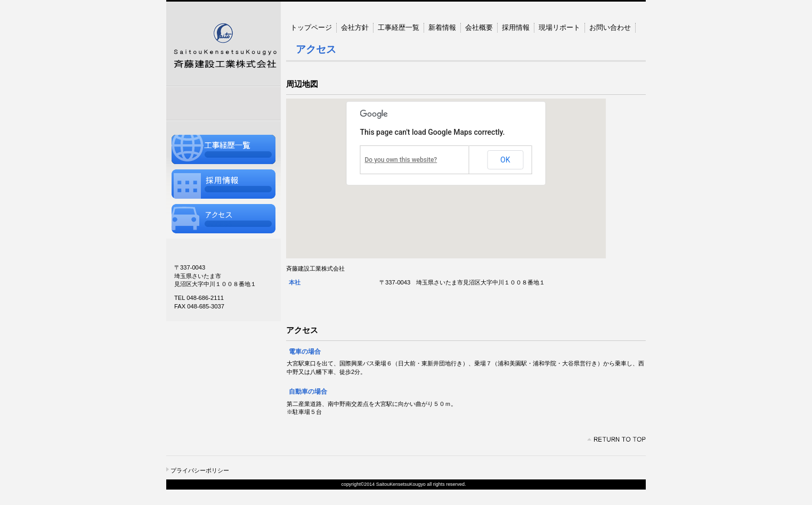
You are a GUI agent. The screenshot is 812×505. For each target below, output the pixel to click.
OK (505, 160)
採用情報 (224, 184)
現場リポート (559, 27)
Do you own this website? (401, 160)
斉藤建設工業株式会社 (224, 44)
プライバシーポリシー (200, 470)
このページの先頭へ (616, 439)
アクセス (224, 219)
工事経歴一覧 (224, 149)
